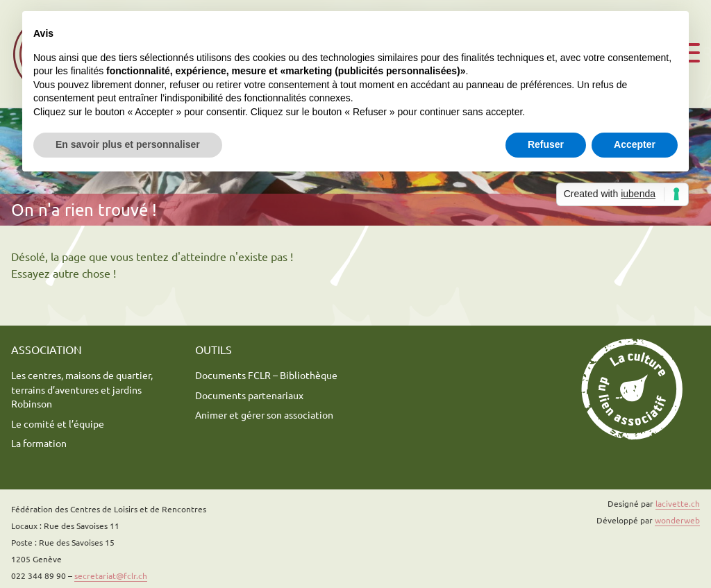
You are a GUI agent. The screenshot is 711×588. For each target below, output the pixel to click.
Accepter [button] (635, 144)
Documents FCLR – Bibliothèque (266, 375)
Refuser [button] (546, 144)
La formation (39, 443)
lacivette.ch (678, 503)
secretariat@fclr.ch (111, 576)
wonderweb (677, 520)
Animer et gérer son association (264, 414)
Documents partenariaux (249, 395)
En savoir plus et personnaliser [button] (128, 144)
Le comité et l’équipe (58, 423)
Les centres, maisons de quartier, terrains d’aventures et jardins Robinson (82, 389)
